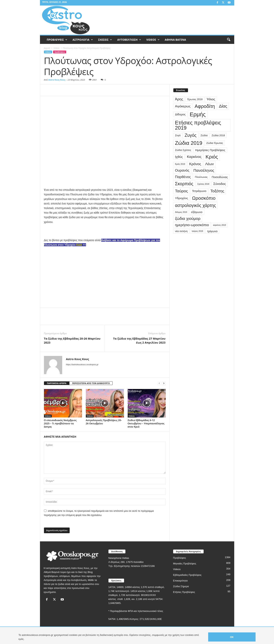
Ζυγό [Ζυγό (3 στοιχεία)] (178, 135)
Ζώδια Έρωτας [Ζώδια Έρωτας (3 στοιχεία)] (215, 143)
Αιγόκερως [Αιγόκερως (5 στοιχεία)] (183, 106)
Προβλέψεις (60, 52)
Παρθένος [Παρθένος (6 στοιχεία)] (183, 177)
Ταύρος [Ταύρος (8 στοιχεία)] (182, 191)
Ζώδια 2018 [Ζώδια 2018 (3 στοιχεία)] (218, 135)
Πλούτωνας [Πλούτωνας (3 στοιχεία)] (201, 177)
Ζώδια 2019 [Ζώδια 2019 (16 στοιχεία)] (189, 143)
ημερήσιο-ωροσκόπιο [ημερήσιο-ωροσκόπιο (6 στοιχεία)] (192, 225)
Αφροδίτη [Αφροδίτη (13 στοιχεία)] (205, 106)
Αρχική (47, 48)
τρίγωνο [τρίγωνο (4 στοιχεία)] (212, 231)
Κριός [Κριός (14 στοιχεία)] (212, 157)
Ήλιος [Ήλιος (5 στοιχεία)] (211, 99)
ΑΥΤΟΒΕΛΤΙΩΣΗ (129, 40)
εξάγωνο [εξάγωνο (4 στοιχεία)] (197, 212)
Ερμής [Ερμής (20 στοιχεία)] (198, 114)
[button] (229, 40)
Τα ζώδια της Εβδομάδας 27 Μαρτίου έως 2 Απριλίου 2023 (139, 340)
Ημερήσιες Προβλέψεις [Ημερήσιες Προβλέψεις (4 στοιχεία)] (210, 150)
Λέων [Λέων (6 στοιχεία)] (209, 164)
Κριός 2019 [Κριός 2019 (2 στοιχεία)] (180, 164)
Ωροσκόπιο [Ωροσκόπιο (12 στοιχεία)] (204, 198)
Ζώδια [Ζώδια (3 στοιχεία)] (204, 135)
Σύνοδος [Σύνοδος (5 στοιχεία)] (220, 184)
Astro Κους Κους (57, 80)
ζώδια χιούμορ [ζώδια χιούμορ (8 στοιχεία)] (188, 218)
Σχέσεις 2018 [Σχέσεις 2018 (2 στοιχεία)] (203, 184)
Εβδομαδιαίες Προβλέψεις (187, 575)
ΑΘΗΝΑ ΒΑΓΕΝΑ (175, 40)
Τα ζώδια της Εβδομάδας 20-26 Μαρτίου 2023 (72, 340)
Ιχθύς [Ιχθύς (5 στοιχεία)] (179, 157)
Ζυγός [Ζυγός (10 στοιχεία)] (190, 135)
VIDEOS (153, 40)
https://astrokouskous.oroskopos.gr (82, 364)
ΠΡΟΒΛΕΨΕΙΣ (57, 40)
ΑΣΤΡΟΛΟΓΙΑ (83, 40)
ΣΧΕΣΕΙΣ (105, 40)
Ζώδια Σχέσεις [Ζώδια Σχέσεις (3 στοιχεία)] (183, 150)
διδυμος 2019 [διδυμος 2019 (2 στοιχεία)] (181, 212)
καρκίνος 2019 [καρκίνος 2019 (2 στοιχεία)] (219, 225)
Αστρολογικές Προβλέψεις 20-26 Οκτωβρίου (104, 422)
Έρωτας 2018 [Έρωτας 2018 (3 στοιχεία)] (195, 99)
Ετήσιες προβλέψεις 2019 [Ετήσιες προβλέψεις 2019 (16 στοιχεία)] (198, 125)
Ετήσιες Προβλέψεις (184, 592)
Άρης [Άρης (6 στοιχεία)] (179, 99)
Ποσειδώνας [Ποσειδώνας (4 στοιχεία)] (220, 177)
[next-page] (164, 383)
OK (232, 637)
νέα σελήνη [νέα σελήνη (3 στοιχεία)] (181, 231)
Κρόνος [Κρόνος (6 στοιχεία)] (195, 164)
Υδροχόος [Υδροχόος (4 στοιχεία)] (182, 198)
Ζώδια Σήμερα (181, 586)
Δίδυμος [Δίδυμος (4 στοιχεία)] (180, 114)
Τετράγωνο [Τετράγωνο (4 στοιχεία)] (199, 191)
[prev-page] (159, 383)
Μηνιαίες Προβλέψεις (185, 564)
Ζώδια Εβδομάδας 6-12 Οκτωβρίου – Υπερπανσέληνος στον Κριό (146, 423)
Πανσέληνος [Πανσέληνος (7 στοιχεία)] (204, 170)
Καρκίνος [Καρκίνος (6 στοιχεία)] (194, 157)
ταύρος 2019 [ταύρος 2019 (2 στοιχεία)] (197, 231)
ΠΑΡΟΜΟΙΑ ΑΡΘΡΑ (57, 383)
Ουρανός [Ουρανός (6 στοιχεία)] (182, 170)
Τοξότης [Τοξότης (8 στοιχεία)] (217, 191)
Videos (56, 48)
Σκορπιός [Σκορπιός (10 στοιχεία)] (184, 184)
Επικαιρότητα (180, 581)
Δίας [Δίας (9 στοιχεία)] (223, 106)
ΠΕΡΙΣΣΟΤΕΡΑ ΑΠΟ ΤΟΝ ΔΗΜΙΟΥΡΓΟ (91, 383)
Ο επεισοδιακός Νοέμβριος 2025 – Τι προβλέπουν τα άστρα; (60, 423)
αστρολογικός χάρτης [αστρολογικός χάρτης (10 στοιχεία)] (196, 205)
